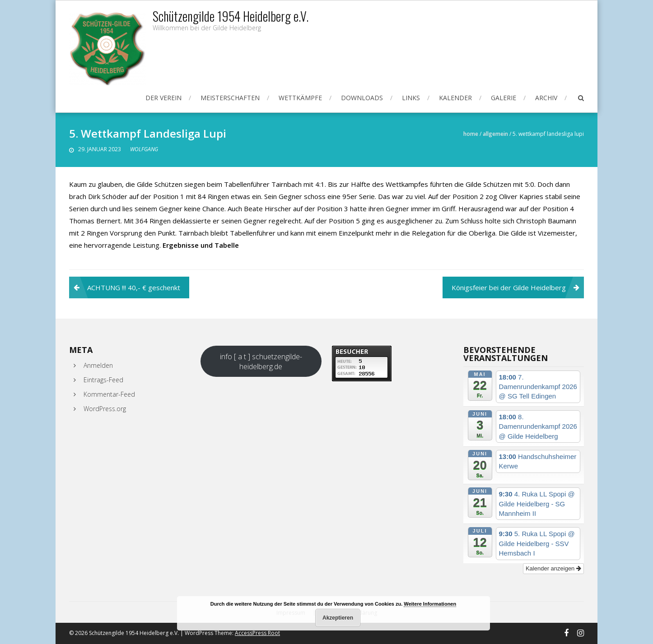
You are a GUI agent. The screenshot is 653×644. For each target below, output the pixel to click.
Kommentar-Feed (109, 394)
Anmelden (98, 365)
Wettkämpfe (300, 98)
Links (411, 98)
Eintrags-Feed (103, 380)
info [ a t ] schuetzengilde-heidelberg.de (261, 361)
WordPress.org (105, 409)
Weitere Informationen (430, 604)
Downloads (362, 98)
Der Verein (163, 98)
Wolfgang (144, 149)
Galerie (504, 98)
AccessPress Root (257, 633)
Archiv (546, 98)
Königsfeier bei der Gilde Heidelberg (509, 287)
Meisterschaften (230, 98)
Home (471, 134)
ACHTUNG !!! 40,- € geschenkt (134, 287)
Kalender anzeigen (553, 568)
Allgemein (495, 134)
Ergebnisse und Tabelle (201, 245)
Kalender (455, 98)
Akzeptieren (338, 618)
